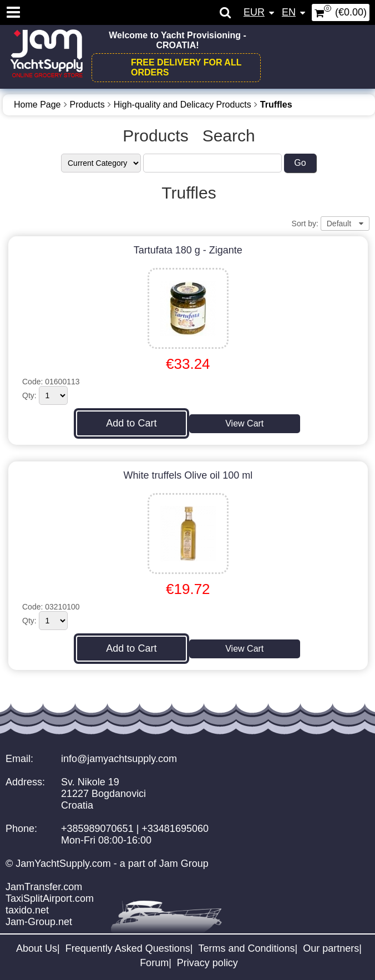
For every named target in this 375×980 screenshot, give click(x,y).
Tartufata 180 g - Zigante (188, 250)
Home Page (37, 105)
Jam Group (184, 864)
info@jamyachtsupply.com (119, 759)
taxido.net (27, 910)
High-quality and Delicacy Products (183, 105)
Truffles (276, 105)
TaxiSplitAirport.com (50, 898)
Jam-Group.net (39, 922)
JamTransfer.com (44, 887)
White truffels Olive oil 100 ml (188, 475)
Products (87, 105)
